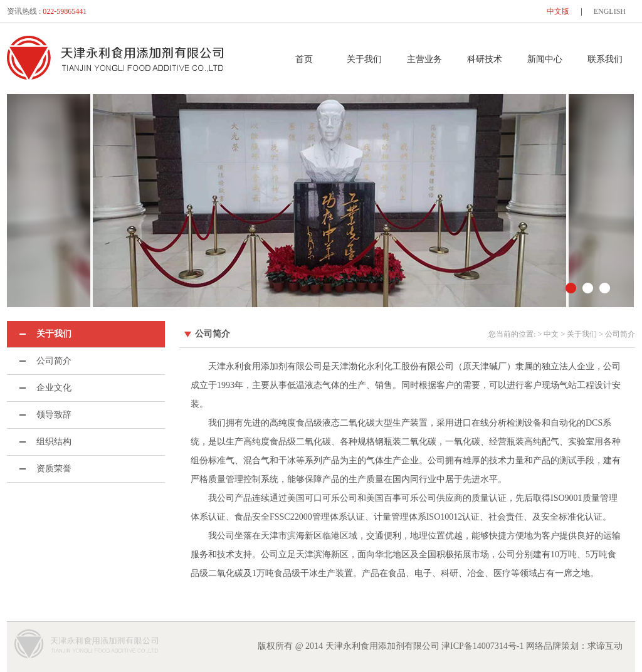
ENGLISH (610, 11)
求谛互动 (605, 646)
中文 (551, 334)
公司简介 (54, 361)
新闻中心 (545, 59)
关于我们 (364, 59)
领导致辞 (54, 415)
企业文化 (54, 388)
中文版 (558, 11)
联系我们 (605, 59)
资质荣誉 (54, 469)
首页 (304, 59)
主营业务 (424, 59)
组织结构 (54, 442)
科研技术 (485, 59)
